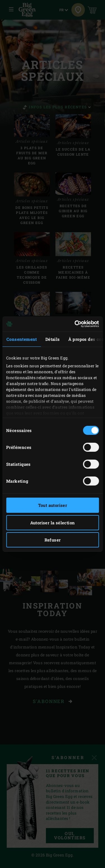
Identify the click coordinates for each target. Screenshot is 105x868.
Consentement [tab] (22, 339)
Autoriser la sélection (53, 523)
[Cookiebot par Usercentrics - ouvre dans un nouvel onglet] (75, 324)
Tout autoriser (53, 505)
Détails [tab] (53, 339)
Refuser (53, 540)
